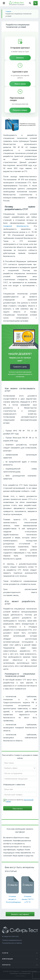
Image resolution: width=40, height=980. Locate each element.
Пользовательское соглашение (12, 943)
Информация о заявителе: (14, 785)
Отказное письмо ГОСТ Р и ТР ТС (28, 899)
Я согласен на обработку (20, 801)
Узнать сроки (20, 84)
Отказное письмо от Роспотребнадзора (12, 899)
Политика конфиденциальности (12, 940)
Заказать (20, 58)
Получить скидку (20, 110)
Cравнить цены (20, 367)
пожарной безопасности (16, 226)
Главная (8, 11)
